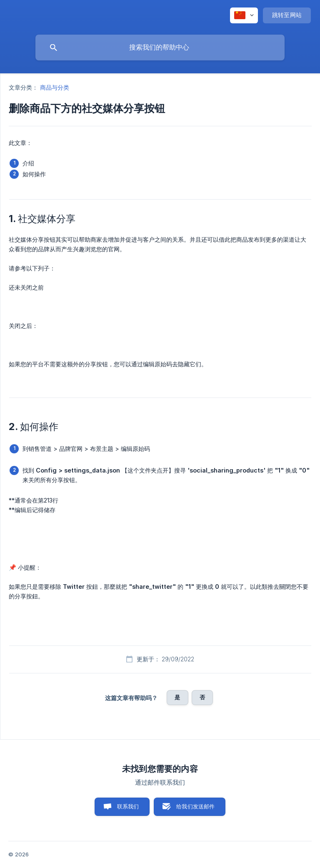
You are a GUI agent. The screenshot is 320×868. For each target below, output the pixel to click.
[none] (244, 15)
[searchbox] (160, 48)
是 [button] (177, 697)
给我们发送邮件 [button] (195, 806)
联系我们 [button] (128, 806)
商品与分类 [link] (55, 87)
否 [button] (202, 697)
